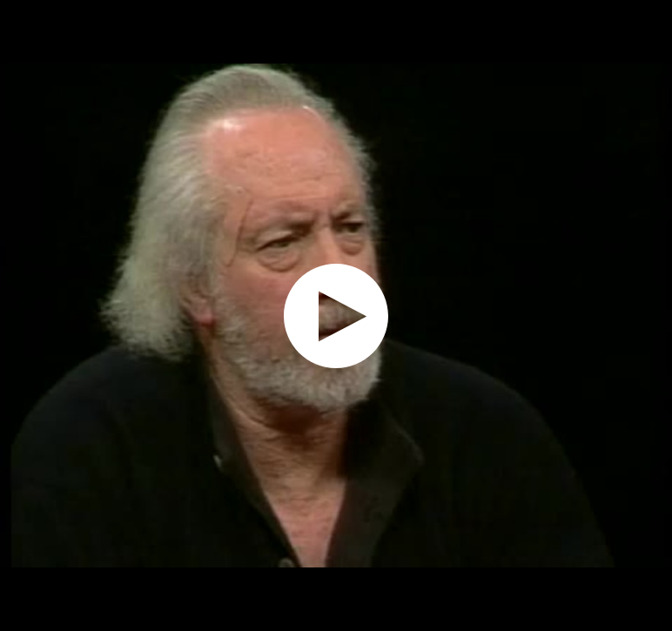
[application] (336, 315)
